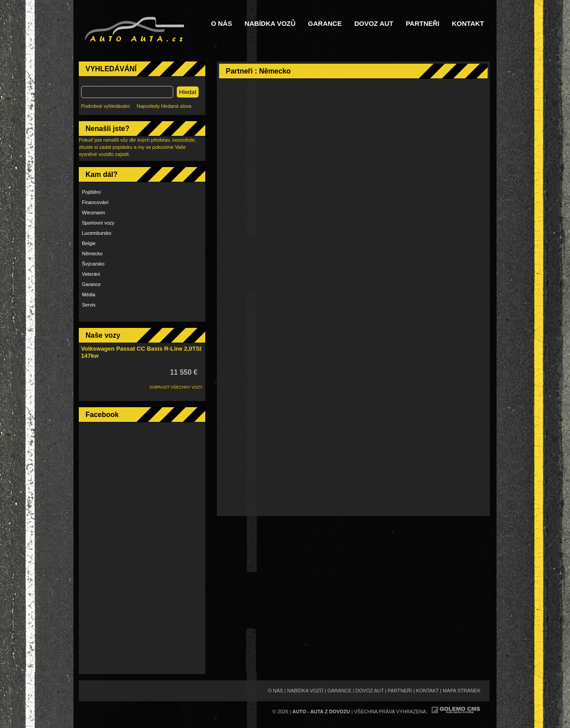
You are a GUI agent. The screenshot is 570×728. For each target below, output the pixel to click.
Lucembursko (97, 233)
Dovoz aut (374, 24)
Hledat (188, 92)
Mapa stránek (462, 691)
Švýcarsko (93, 264)
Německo (92, 254)
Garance (325, 24)
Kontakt (468, 24)
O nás (222, 24)
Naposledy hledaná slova (164, 106)
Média (89, 294)
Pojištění (91, 192)
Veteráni (91, 274)
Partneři (423, 24)
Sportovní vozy (98, 223)
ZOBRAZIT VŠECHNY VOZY (176, 387)
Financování (95, 202)
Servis (89, 305)
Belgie (89, 243)
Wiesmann (94, 213)
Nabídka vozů (270, 24)
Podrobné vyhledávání (105, 106)
